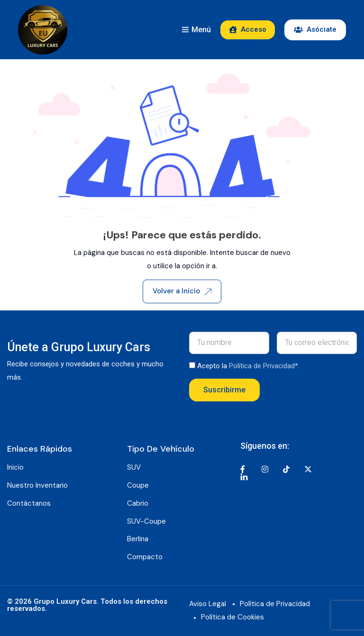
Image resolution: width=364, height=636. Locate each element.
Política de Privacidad (275, 604)
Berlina (138, 539)
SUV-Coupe (146, 521)
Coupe (138, 485)
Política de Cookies (232, 617)
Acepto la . (248, 366)
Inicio (15, 467)
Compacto (145, 557)
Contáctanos (29, 503)
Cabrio (138, 503)
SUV (134, 467)
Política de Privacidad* (264, 366)
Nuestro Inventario (37, 485)
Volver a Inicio (182, 291)
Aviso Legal (208, 604)
